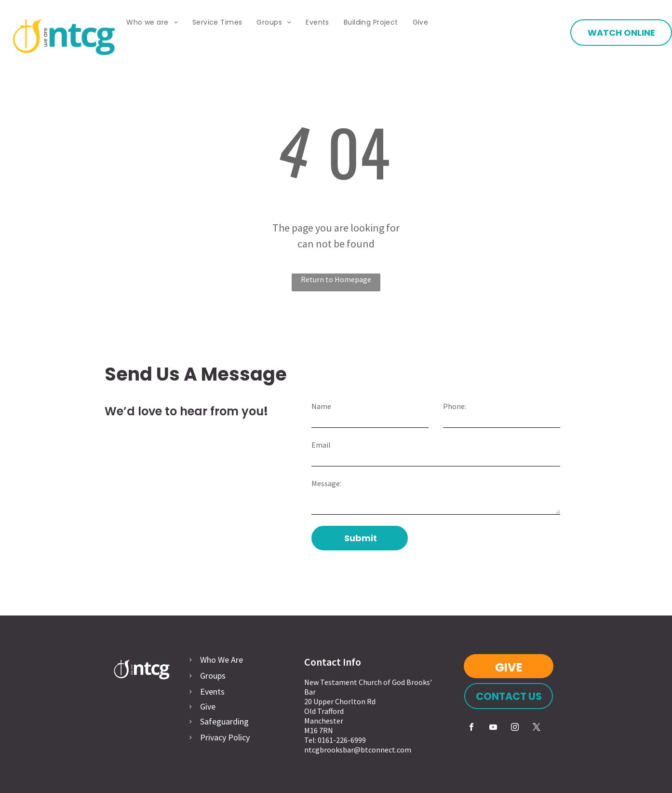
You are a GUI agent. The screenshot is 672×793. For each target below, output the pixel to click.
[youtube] (493, 728)
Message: (326, 483)
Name (321, 406)
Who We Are (222, 660)
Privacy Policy (225, 737)
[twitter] (537, 728)
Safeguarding (224, 721)
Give (208, 706)
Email (321, 445)
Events (212, 691)
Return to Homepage (336, 279)
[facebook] (471, 728)
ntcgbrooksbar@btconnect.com (358, 750)
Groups (213, 676)
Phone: (455, 406)
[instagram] (515, 728)
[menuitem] (152, 23)
